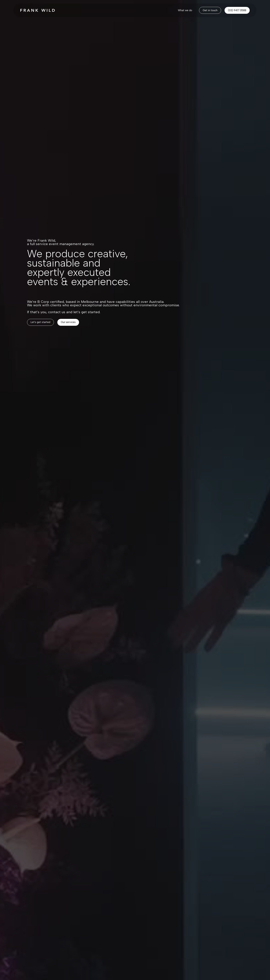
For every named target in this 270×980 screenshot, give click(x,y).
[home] (38, 10)
